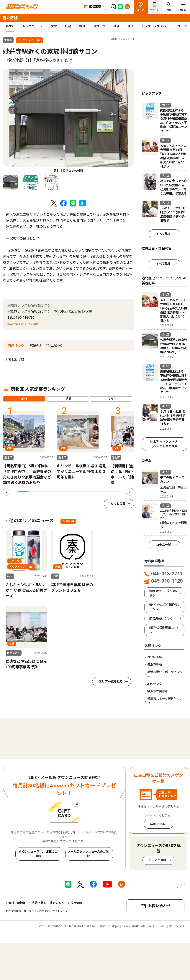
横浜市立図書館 (158, 691)
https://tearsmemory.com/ (23, 324)
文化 (54, 26)
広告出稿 (95, 7)
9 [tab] (105, 491)
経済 (130, 26)
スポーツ (99, 26)
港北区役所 (155, 657)
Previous (13, 110)
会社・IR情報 (17, 903)
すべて (10, 26)
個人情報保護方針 (16, 911)
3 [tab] (43, 491)
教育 (82, 26)
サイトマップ (60, 911)
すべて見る (163, 234)
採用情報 (76, 903)
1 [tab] (23, 491)
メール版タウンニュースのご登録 (88, 854)
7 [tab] (85, 491)
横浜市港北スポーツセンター (165, 674)
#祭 (21, 360)
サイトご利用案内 (39, 911)
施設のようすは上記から (46, 345)
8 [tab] (95, 491)
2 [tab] (33, 491)
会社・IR (155, 10)
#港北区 (11, 360)
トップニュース (33, 26)
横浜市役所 (155, 665)
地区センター (156, 684)
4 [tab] (54, 491)
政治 (116, 26)
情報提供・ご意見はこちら (164, 593)
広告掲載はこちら (161, 618)
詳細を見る (158, 824)
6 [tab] (74, 491)
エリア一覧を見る (111, 681)
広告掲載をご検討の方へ (48, 903)
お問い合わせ (159, 906)
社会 (68, 26)
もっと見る (118, 504)
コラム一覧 (163, 545)
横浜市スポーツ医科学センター (165, 701)
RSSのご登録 (158, 860)
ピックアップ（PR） (155, 26)
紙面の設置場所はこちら (164, 630)
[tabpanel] (68, 121)
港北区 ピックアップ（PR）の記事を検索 (164, 444)
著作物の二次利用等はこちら (164, 607)
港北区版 (10, 18)
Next (124, 110)
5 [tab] (64, 491)
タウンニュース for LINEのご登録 (38, 854)
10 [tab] (116, 491)
